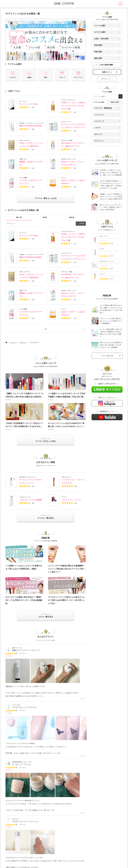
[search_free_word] (120, 97)
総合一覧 (19, 217)
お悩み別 (72, 217)
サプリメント (14, 343)
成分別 (46, 217)
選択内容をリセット (107, 79)
